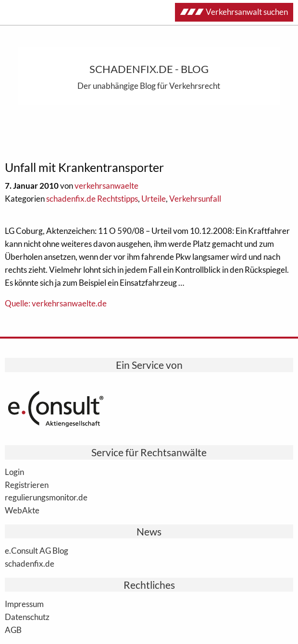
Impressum (24, 604)
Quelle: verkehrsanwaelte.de (56, 303)
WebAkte (22, 510)
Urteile (154, 199)
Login (14, 472)
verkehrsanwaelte (106, 186)
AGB (13, 630)
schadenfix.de (30, 563)
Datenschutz (27, 617)
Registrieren (27, 485)
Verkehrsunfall (195, 199)
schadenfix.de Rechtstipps (92, 199)
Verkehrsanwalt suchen (234, 12)
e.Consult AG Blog (37, 550)
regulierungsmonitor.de (46, 497)
